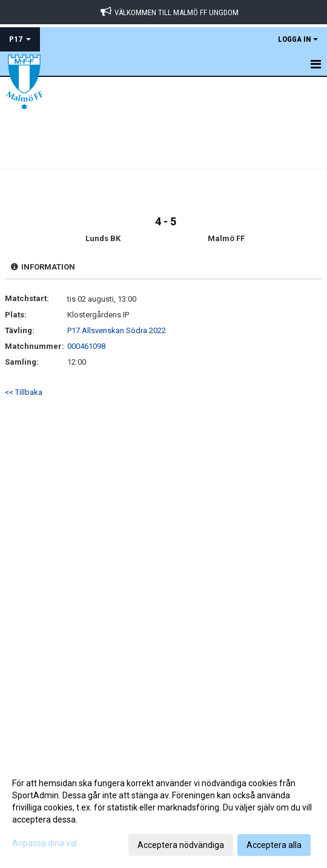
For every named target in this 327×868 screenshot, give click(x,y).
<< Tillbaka (24, 392)
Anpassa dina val (45, 843)
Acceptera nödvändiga (181, 845)
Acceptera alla (274, 845)
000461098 (86, 346)
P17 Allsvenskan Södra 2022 (117, 330)
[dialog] (163, 813)
